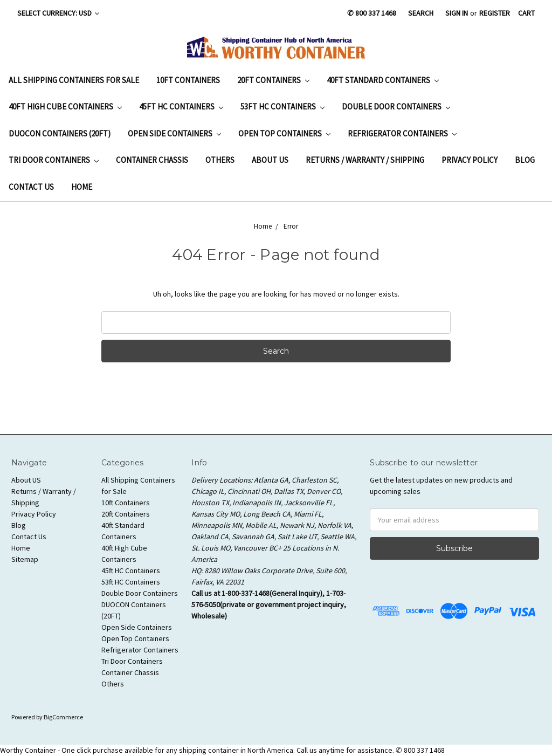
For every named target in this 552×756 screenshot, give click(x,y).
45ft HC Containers (181, 106)
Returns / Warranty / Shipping (365, 160)
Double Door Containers (396, 106)
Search (421, 13)
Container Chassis (152, 160)
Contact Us (31, 187)
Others (220, 160)
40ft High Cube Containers (65, 106)
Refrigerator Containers (402, 133)
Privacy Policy (470, 160)
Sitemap (25, 559)
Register (495, 13)
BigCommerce (63, 717)
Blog (525, 160)
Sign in (457, 13)
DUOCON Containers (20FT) (60, 133)
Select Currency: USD (58, 13)
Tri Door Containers (54, 160)
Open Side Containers (174, 133)
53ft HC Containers (282, 106)
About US (270, 160)
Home (82, 187)
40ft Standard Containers (383, 80)
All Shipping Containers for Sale (74, 80)
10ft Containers (188, 80)
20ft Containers (273, 80)
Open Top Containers (284, 133)
